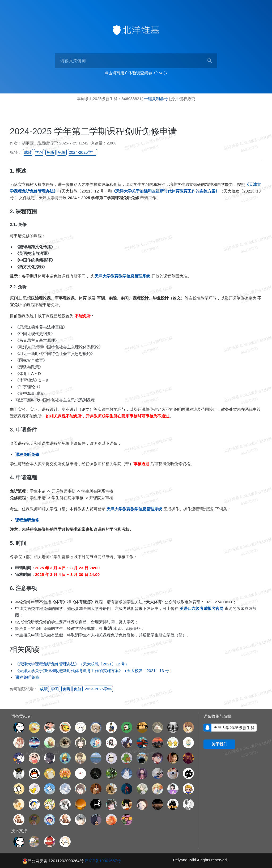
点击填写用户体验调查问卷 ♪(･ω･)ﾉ (136, 73)
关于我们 (219, 744)
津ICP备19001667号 (103, 861)
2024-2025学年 (82, 152)
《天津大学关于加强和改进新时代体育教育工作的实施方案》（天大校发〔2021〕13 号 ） (95, 671)
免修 (62, 152)
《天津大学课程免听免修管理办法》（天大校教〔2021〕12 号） (72, 664)
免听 (50, 152)
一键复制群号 (156, 99)
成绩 (28, 152)
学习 (39, 152)
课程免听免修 (27, 677)
